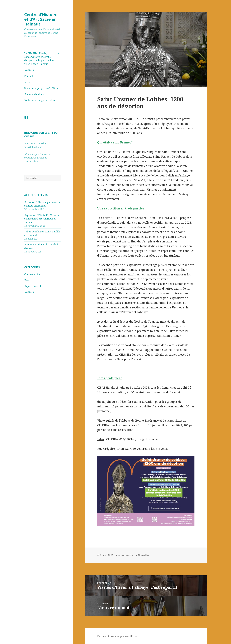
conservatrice (126, 555)
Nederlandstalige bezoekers (40, 100)
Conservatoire (32, 274)
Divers (28, 280)
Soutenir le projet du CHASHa (41, 88)
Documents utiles (34, 94)
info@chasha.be (147, 439)
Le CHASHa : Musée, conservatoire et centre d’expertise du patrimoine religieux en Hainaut (39, 59)
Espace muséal (33, 286)
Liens (27, 82)
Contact (29, 76)
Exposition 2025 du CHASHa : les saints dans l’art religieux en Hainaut (42, 219)
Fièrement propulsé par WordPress (117, 636)
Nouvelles (30, 70)
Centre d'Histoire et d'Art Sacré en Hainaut (41, 19)
